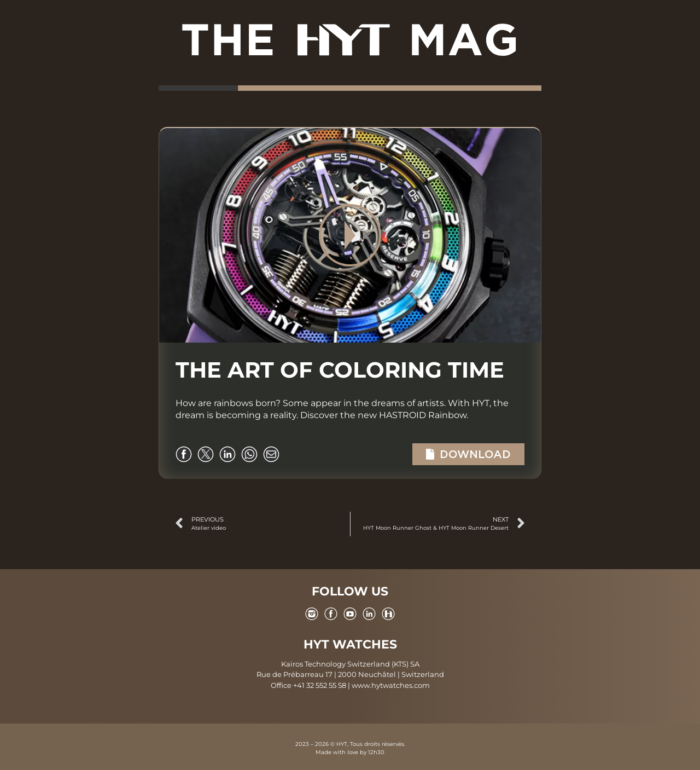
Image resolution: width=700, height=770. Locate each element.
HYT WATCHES (350, 644)
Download (468, 454)
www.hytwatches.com (391, 685)
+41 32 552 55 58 (320, 685)
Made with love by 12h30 (350, 752)
